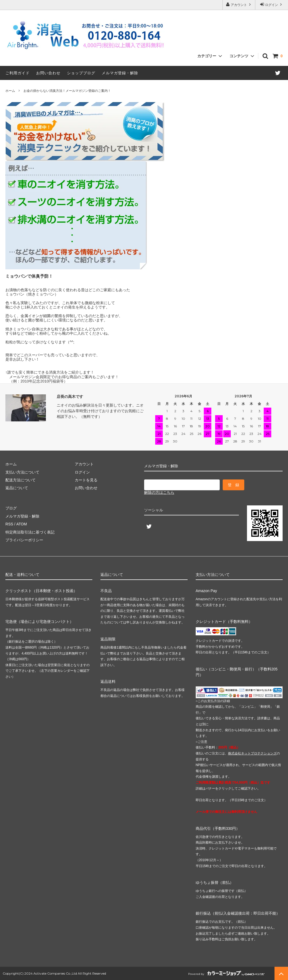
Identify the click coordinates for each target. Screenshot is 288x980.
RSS (9, 524)
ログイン (272, 4)
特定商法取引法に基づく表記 (30, 532)
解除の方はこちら (159, 492)
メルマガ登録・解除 (120, 73)
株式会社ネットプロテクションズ (252, 753)
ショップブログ (81, 73)
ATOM (21, 524)
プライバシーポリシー (24, 540)
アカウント (239, 4)
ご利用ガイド (18, 73)
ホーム (10, 91)
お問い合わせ (48, 73)
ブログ (11, 508)
